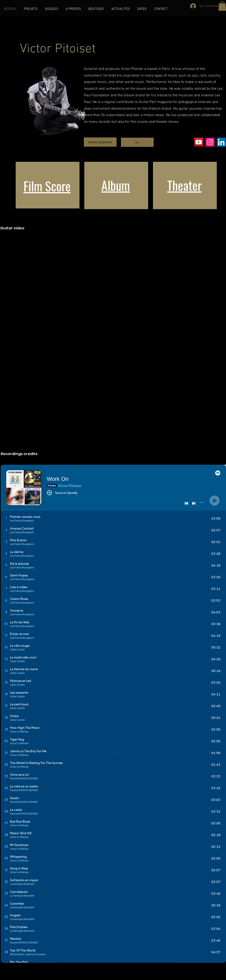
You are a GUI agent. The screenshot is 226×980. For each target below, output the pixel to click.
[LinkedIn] (221, 142)
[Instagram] (210, 142)
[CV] (137, 142)
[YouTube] (199, 142)
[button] (31, 9)
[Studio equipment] (100, 142)
